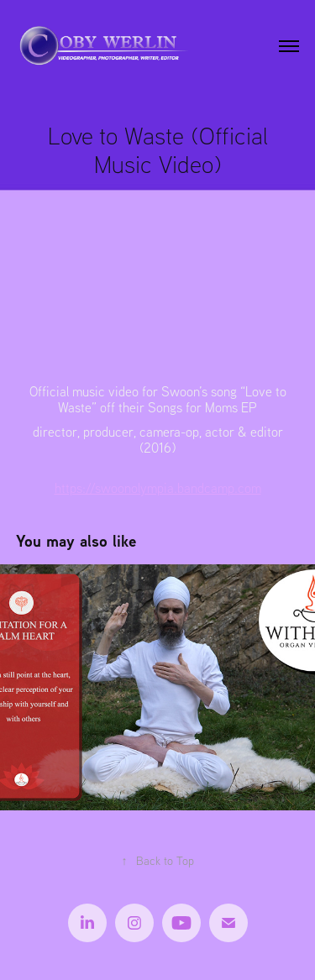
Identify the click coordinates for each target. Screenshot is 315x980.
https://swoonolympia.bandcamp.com (158, 488)
